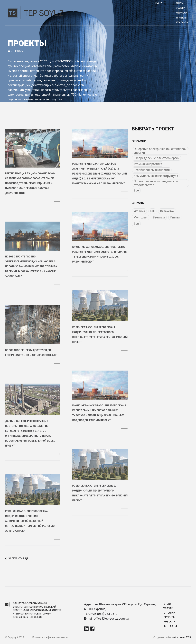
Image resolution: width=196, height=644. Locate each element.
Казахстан (167, 211)
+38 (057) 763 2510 (104, 614)
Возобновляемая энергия (152, 170)
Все (136, 190)
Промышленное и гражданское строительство (156, 183)
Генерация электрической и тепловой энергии (160, 151)
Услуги (181, 8)
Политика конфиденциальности (50, 637)
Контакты (182, 23)
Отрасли (182, 13)
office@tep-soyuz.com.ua (111, 618)
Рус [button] (158, 3)
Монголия (141, 217)
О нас (180, 3)
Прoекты (182, 18)
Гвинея (175, 217)
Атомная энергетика (148, 164)
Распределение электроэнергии (156, 158)
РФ (152, 211)
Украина (139, 211)
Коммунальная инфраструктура (156, 176)
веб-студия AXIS (182, 637)
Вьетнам (159, 217)
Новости (169, 622)
